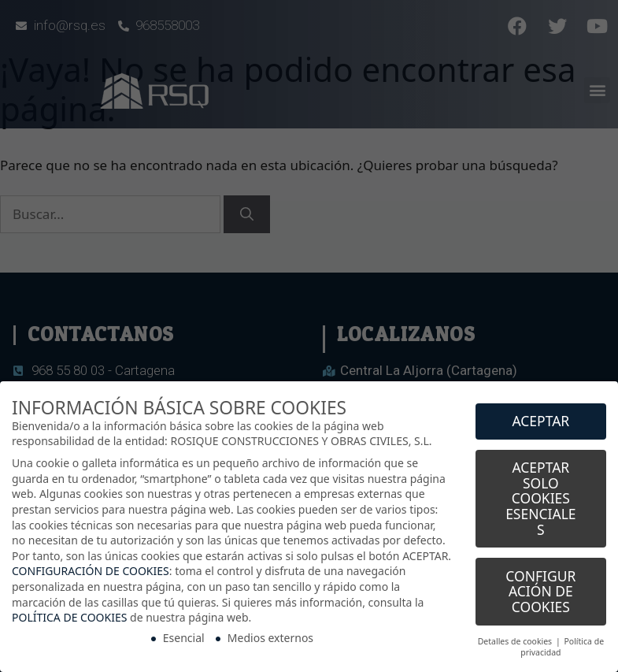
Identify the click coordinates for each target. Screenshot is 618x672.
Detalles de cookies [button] (516, 634)
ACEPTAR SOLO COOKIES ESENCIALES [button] (540, 491)
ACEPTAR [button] (540, 414)
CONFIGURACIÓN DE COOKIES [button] (540, 584)
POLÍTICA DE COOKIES (69, 610)
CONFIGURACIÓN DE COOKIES (91, 564)
